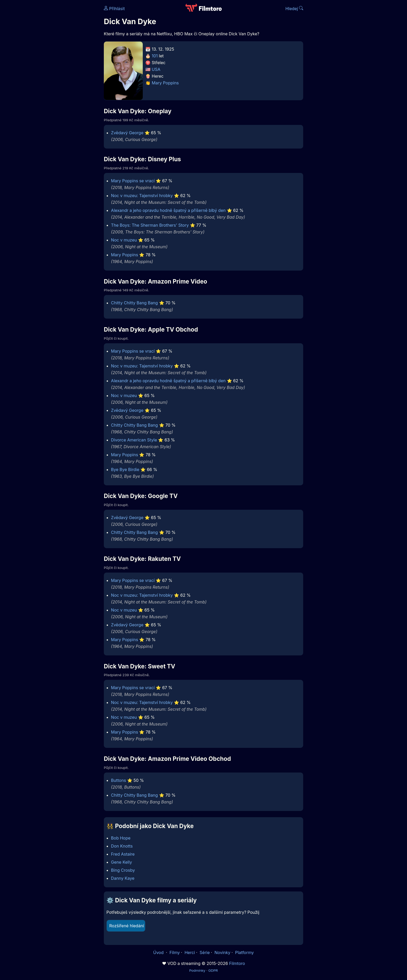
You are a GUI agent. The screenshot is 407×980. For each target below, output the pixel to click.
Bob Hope (121, 838)
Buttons (119, 780)
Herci (190, 952)
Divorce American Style (134, 440)
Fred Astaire (123, 854)
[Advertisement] (66, 80)
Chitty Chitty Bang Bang (135, 303)
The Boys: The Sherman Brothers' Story (150, 225)
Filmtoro (237, 963)
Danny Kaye (123, 878)
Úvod (159, 952)
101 (155, 56)
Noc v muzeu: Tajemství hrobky (142, 196)
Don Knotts (122, 846)
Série (205, 952)
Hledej (294, 9)
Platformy (245, 952)
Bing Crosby (123, 870)
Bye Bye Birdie (125, 469)
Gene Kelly (122, 862)
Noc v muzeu (124, 240)
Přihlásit (114, 9)
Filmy (175, 952)
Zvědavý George (127, 133)
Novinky (222, 952)
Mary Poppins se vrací (133, 181)
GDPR (213, 970)
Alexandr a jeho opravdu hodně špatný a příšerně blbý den (168, 210)
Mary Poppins (165, 83)
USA (156, 69)
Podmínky (197, 970)
